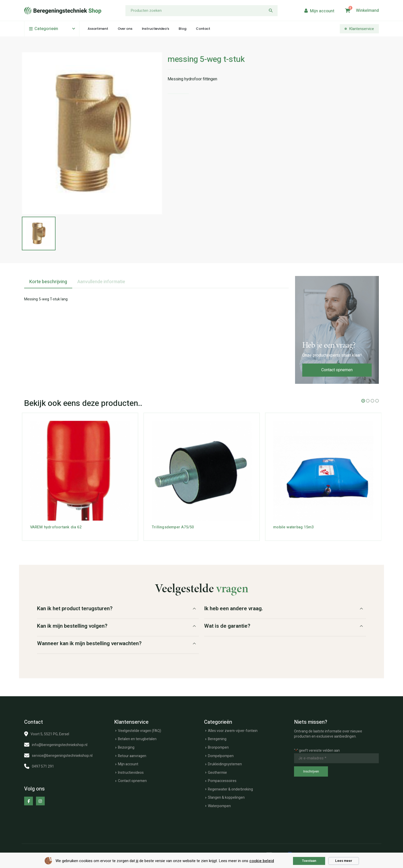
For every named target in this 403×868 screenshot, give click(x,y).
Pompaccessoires (222, 780)
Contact (203, 29)
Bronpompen (218, 746)
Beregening (217, 738)
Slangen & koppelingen (226, 797)
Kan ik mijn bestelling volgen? (72, 625)
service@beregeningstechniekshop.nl (62, 754)
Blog (182, 29)
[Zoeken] (271, 11)
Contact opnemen (337, 369)
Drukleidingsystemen (225, 763)
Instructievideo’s (156, 29)
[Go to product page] (80, 469)
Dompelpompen (221, 755)
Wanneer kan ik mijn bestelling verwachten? (89, 642)
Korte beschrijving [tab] (48, 280)
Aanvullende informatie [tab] (101, 280)
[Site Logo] (63, 11)
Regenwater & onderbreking (230, 788)
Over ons (125, 29)
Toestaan (309, 861)
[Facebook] (29, 800)
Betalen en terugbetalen (137, 738)
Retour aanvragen (132, 755)
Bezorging (126, 746)
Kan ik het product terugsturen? (75, 607)
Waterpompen (219, 805)
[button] (363, 399)
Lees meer (344, 861)
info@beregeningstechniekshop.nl (60, 744)
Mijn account (128, 763)
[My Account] (319, 11)
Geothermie (217, 771)
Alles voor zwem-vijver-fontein (233, 729)
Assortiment (98, 29)
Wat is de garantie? (227, 625)
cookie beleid (262, 861)
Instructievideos (131, 771)
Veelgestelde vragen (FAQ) (140, 729)
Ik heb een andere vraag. (233, 607)
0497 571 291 (43, 765)
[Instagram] (40, 800)
